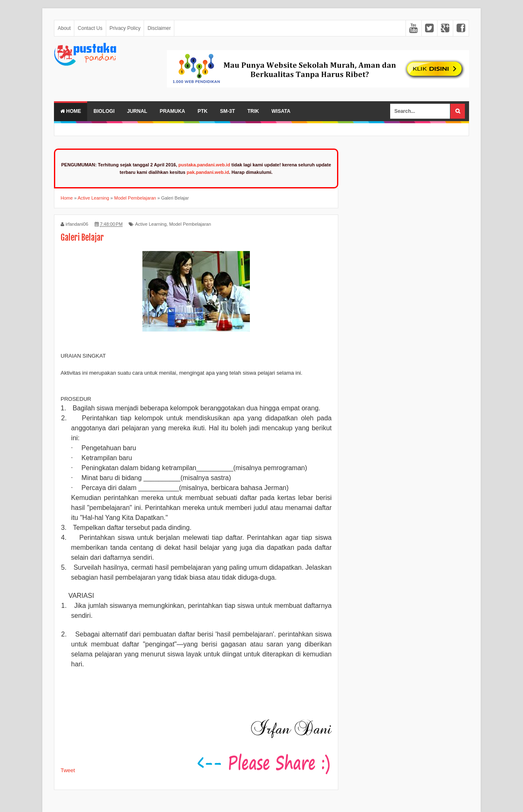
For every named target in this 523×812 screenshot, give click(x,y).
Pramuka (172, 111)
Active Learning (151, 224)
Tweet (68, 770)
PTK (203, 111)
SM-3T (227, 111)
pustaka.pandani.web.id (204, 165)
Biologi (104, 111)
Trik (253, 111)
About (64, 28)
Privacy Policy (125, 28)
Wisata (281, 111)
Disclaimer (159, 28)
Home (71, 111)
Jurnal (137, 111)
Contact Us (90, 28)
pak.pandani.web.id (208, 172)
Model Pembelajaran (190, 224)
